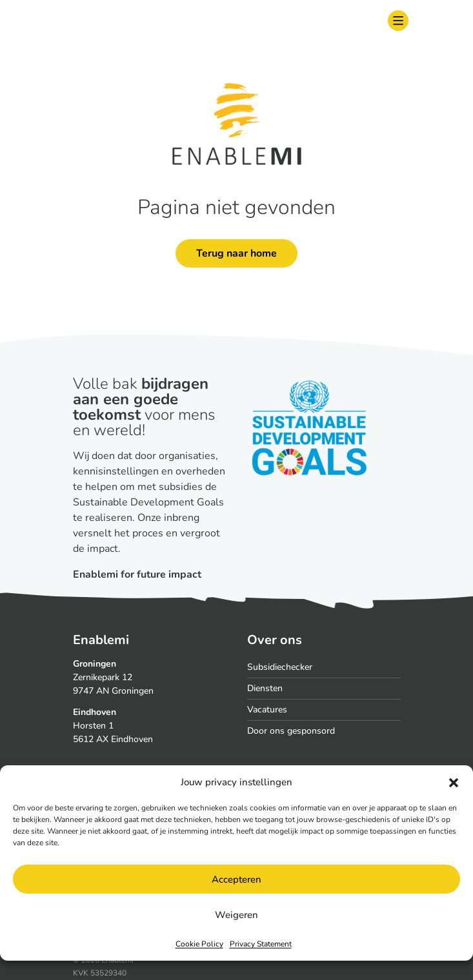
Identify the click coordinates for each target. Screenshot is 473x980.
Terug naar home (236, 253)
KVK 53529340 (100, 973)
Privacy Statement (261, 944)
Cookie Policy (199, 944)
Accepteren (236, 879)
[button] (454, 782)
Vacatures (267, 710)
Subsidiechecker (280, 667)
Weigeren (236, 915)
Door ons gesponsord (291, 731)
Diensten (265, 688)
